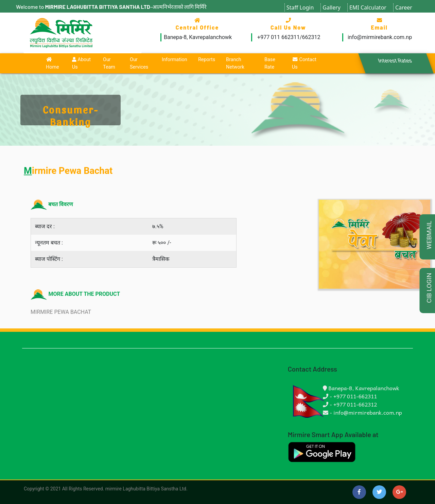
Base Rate (270, 63)
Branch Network (235, 63)
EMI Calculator (368, 7)
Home (53, 64)
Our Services (139, 63)
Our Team (109, 63)
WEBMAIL (429, 235)
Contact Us (304, 63)
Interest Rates (395, 61)
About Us (81, 63)
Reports (207, 60)
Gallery (332, 7)
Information (175, 60)
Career (404, 7)
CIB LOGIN (429, 288)
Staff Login (300, 7)
